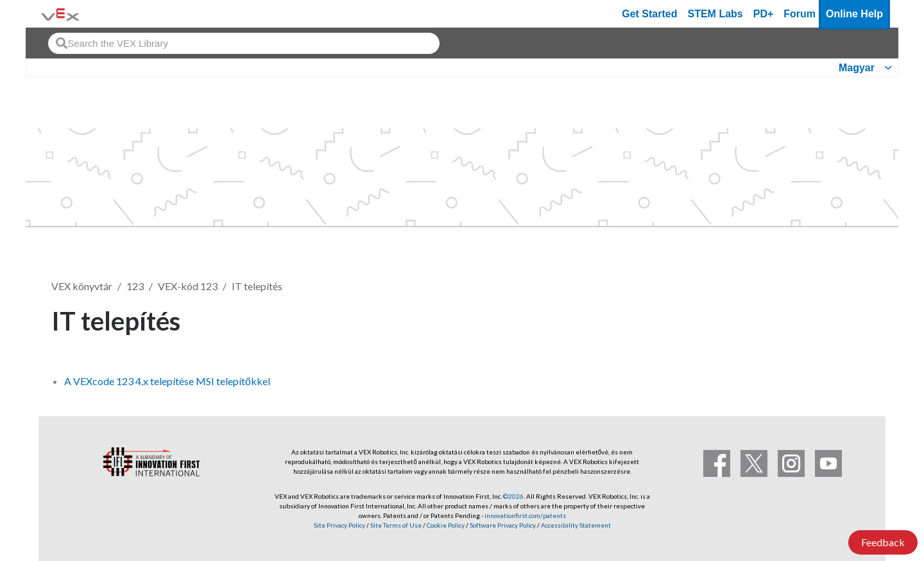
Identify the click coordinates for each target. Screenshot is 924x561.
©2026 (513, 496)
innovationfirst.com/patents (525, 515)
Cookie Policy (446, 525)
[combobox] (244, 43)
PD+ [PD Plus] (764, 14)
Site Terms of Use (395, 525)
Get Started (649, 14)
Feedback (883, 542)
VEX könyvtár (82, 286)
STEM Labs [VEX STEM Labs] (715, 14)
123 (135, 286)
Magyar (857, 68)
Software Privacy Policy (503, 525)
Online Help (854, 14)
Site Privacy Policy (339, 525)
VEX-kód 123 (188, 286)
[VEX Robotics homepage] (60, 14)
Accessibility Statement (576, 525)
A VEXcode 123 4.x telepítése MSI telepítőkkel (167, 381)
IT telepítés (257, 286)
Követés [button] (837, 319)
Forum (800, 14)
